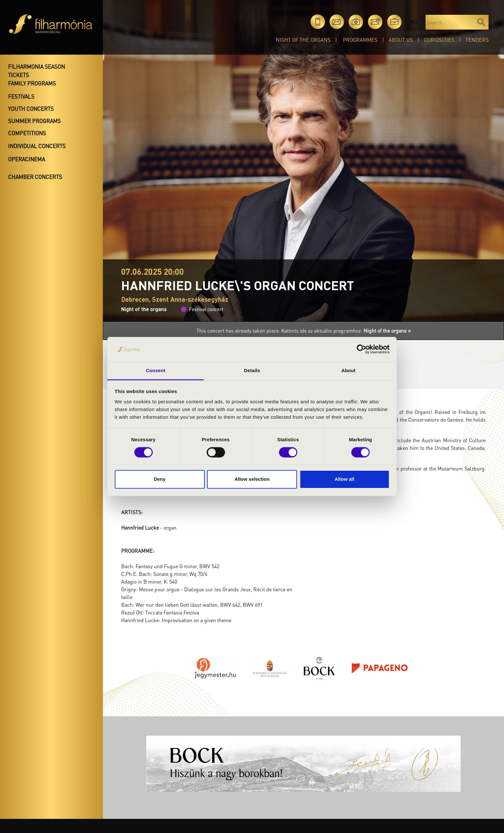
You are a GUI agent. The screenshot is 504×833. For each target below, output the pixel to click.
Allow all (344, 479)
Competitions (27, 133)
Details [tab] (252, 370)
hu (414, 22)
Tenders (477, 40)
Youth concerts (31, 109)
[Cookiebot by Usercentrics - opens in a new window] (361, 349)
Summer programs (34, 121)
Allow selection (252, 479)
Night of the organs (303, 40)
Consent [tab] (156, 370)
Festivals (21, 96)
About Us (401, 40)
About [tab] (348, 370)
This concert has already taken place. (239, 331)
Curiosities (439, 40)
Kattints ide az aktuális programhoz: (346, 331)
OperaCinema (27, 159)
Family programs (32, 83)
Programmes (360, 40)
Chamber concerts (35, 177)
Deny (160, 479)
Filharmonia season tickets (36, 71)
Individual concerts (37, 146)
